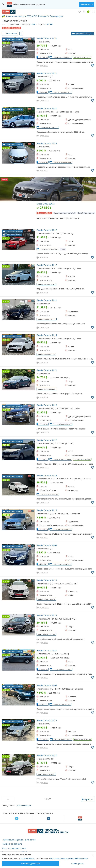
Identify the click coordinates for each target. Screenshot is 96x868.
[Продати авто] (88, 12)
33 (8, 78)
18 (8, 480)
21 (8, 371)
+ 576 (33, 24)
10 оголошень (23, 806)
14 (8, 757)
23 (8, 266)
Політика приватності (12, 844)
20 (8, 410)
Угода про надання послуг (14, 848)
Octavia (15, 28)
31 (8, 148)
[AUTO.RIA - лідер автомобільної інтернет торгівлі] (9, 12)
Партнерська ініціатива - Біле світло (19, 840)
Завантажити (86, 4)
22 (8, 301)
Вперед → (88, 800)
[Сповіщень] (84, 12)
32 (8, 113)
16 (8, 655)
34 (8, 43)
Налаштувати (77, 864)
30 (8, 238)
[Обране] (79, 12)
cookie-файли (27, 859)
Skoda (5, 28)
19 (8, 445)
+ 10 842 (49, 24)
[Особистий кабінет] (93, 12)
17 (8, 617)
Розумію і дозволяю (30, 864)
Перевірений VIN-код (81, 34)
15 (8, 690)
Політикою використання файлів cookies (69, 859)
